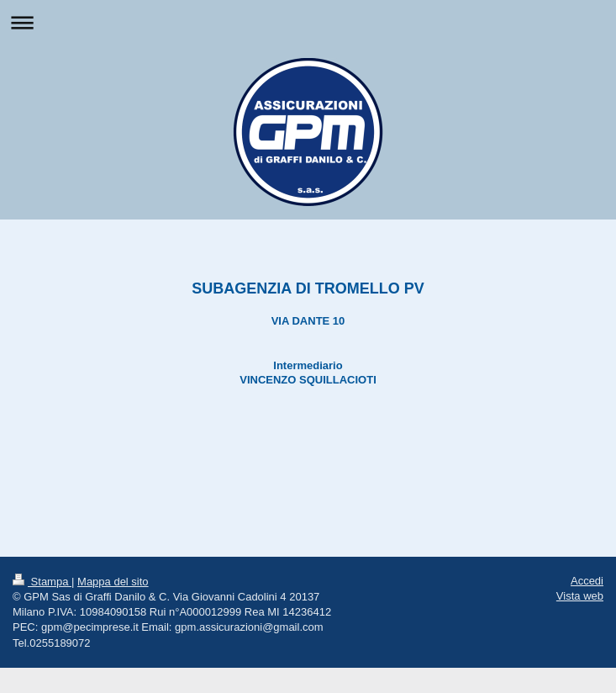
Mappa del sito (113, 582)
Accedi (587, 581)
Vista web (580, 596)
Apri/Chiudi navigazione (308, 22)
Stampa (42, 582)
